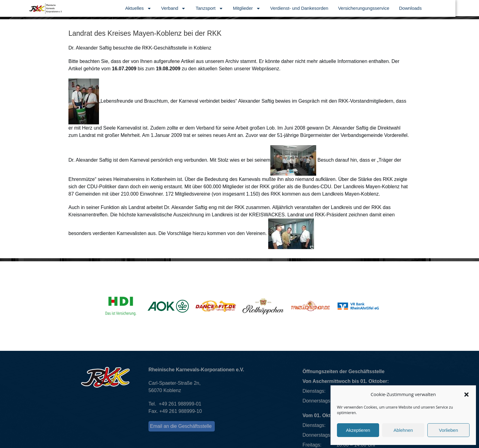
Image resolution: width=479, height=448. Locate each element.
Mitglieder (270, 8)
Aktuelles (162, 8)
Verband (197, 8)
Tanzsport (233, 8)
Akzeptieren (358, 430)
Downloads (434, 8)
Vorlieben (449, 430)
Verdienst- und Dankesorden (323, 8)
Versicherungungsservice (387, 8)
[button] (466, 395)
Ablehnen (403, 430)
